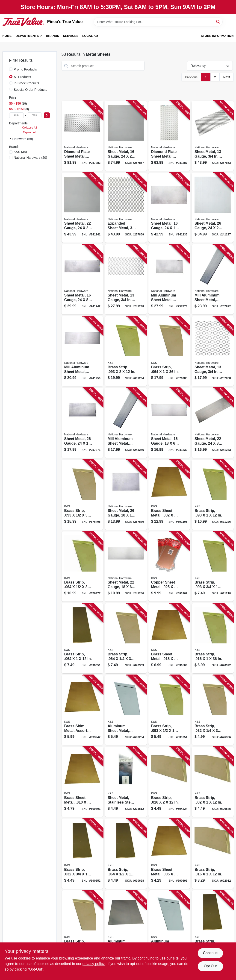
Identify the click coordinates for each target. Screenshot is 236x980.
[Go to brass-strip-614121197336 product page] (169, 351)
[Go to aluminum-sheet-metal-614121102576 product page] (126, 710)
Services (71, 36)
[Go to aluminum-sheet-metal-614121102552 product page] (126, 926)
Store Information (217, 36)
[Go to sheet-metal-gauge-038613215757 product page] (169, 208)
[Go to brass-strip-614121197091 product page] (83, 926)
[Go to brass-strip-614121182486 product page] (83, 638)
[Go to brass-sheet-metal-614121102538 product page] (169, 495)
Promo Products (25, 69)
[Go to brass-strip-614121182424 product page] (213, 782)
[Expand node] (11, 139)
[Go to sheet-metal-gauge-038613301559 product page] (169, 423)
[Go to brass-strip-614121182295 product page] (126, 351)
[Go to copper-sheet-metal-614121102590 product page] (169, 567)
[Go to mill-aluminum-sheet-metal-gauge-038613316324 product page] (213, 279)
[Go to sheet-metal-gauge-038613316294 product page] (83, 423)
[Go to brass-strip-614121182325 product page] (213, 854)
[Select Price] (47, 115)
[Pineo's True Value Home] (23, 22)
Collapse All (29, 128)
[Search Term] (158, 22)
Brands (53, 36)
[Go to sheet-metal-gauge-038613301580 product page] (83, 208)
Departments (27, 36)
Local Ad (90, 36)
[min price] (16, 115)
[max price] (34, 115)
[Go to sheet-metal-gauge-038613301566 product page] (126, 136)
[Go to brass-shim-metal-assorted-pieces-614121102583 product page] (83, 710)
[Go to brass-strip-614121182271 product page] (213, 567)
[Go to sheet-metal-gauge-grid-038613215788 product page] (213, 136)
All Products (22, 77)
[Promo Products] (11, 69)
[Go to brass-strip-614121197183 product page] (213, 710)
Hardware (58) (23, 139)
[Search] (218, 22)
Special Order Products (31, 90)
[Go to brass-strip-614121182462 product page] (126, 854)
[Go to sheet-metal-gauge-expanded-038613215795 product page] (126, 279)
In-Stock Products (27, 83)
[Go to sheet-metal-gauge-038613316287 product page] (126, 495)
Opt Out (210, 966)
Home (7, 36)
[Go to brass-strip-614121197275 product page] (126, 638)
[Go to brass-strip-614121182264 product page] (169, 710)
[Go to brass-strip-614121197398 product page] (83, 495)
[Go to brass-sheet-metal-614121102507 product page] (169, 854)
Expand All (29, 132)
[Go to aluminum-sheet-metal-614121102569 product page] (169, 926)
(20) (31, 158)
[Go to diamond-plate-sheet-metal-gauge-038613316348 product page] (169, 136)
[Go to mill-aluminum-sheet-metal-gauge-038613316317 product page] (83, 351)
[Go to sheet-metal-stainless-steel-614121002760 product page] (126, 782)
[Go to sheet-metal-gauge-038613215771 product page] (213, 208)
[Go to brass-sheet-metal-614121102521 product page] (169, 638)
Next (227, 77)
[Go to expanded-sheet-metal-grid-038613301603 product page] (126, 208)
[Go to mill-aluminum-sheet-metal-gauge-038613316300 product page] (126, 423)
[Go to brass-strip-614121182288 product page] (213, 495)
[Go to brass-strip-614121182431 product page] (83, 854)
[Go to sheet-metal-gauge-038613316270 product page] (213, 423)
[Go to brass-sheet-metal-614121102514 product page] (83, 782)
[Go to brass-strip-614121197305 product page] (83, 567)
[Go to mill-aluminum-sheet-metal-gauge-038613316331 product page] (169, 279)
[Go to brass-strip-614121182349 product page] (169, 782)
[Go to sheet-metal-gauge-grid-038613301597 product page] (213, 351)
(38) (20, 152)
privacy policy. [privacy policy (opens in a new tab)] (94, 964)
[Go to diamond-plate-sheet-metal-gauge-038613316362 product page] (83, 136)
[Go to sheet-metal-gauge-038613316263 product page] (83, 279)
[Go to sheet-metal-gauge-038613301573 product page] (126, 567)
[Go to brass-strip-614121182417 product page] (213, 926)
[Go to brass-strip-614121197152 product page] (213, 638)
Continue (210, 953)
